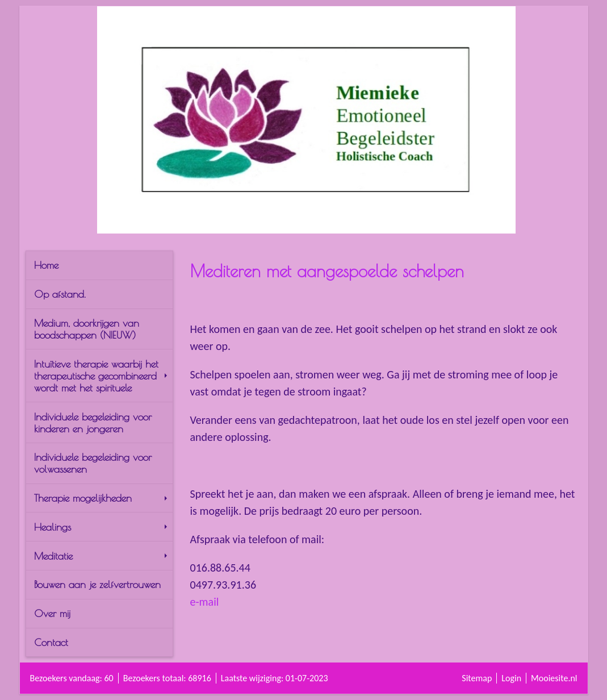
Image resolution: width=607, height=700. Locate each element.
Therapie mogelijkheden (101, 498)
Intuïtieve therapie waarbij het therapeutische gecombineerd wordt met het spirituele (101, 376)
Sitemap (477, 678)
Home (46, 265)
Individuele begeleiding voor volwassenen (93, 463)
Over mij (52, 613)
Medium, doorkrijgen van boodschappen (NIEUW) (87, 329)
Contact (51, 642)
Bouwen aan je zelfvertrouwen (97, 584)
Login (511, 678)
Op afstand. (60, 294)
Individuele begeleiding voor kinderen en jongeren (93, 423)
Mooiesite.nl (554, 678)
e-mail (205, 602)
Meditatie (101, 556)
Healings (101, 527)
